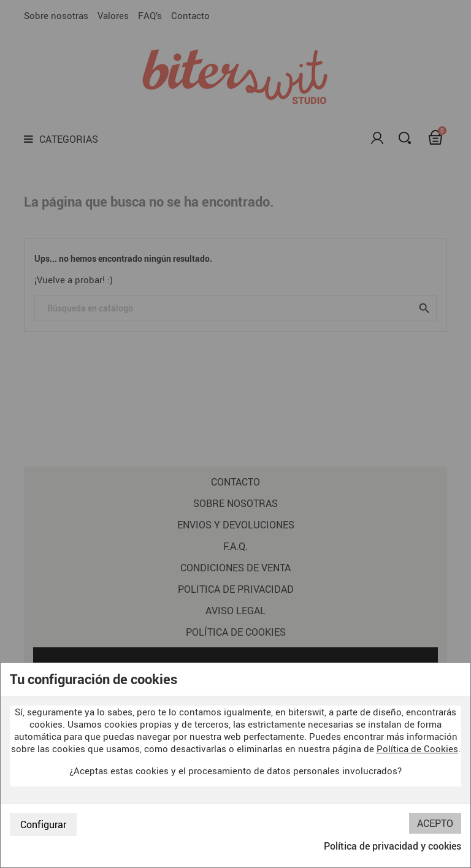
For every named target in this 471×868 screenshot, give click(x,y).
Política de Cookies (417, 748)
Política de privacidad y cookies (392, 846)
